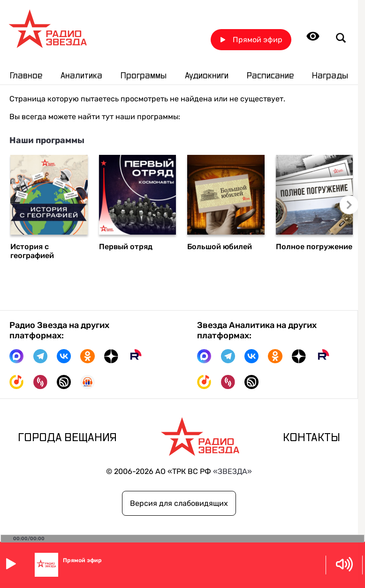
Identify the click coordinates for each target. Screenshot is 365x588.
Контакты (312, 438)
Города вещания (67, 438)
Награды (330, 76)
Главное (26, 76)
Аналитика (81, 76)
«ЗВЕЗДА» (232, 471)
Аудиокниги (207, 76)
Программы (144, 76)
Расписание (270, 76)
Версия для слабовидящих (179, 503)
